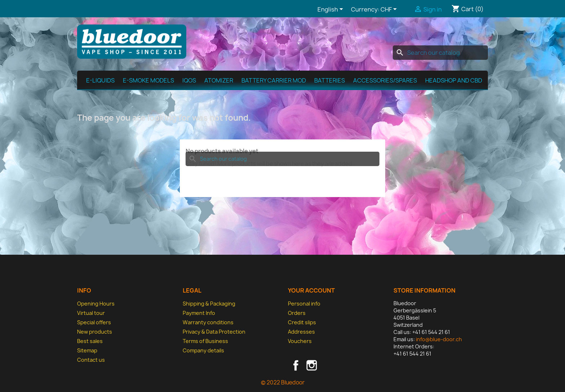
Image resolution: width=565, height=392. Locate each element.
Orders (297, 313)
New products (95, 332)
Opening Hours (96, 304)
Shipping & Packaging (209, 304)
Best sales (90, 341)
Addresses (301, 332)
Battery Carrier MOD (274, 80)
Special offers (94, 322)
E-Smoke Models (148, 80)
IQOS (189, 80)
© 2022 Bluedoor (283, 382)
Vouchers (300, 341)
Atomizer (219, 80)
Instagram (312, 365)
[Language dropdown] (332, 10)
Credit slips (302, 322)
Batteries (330, 80)
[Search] (440, 53)
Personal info (304, 304)
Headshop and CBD (454, 80)
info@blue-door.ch (439, 339)
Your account (311, 290)
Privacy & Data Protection (214, 332)
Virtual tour (91, 313)
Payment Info (199, 313)
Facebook (296, 365)
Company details (203, 350)
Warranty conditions (208, 322)
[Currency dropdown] (390, 10)
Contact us (91, 360)
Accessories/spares (385, 80)
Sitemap (87, 350)
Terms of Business (205, 341)
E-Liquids (100, 80)
